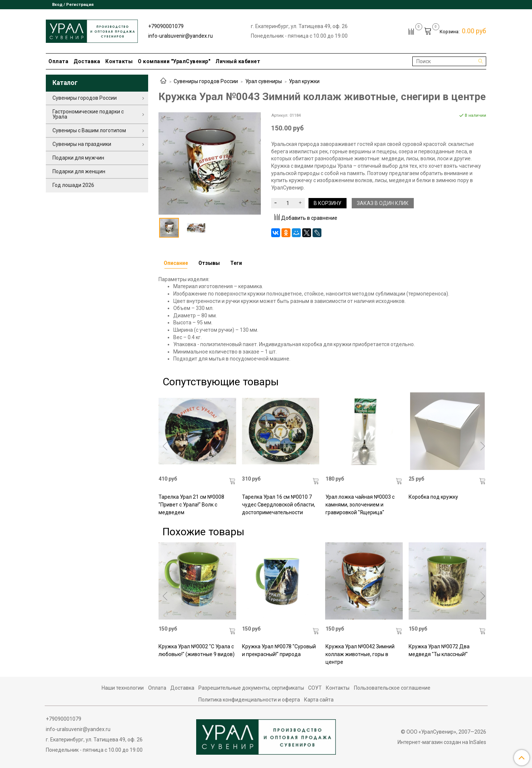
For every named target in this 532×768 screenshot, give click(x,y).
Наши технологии (123, 688)
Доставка (87, 61)
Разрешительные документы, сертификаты (251, 688)
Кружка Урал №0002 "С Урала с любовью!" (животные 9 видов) (197, 650)
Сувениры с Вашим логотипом (89, 130)
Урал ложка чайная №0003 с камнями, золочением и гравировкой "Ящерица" (360, 505)
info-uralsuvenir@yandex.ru (180, 36)
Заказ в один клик (383, 203)
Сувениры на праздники (82, 144)
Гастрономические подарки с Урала (88, 114)
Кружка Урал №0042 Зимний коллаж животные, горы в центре (360, 654)
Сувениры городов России (206, 81)
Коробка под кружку (433, 497)
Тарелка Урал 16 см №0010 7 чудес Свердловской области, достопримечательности (279, 505)
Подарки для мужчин (78, 158)
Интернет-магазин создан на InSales (442, 742)
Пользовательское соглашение (392, 688)
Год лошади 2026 (73, 185)
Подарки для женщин (79, 171)
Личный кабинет (238, 61)
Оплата (58, 61)
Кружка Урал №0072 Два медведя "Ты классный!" (439, 650)
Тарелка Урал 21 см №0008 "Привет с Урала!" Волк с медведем (191, 505)
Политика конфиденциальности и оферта (249, 700)
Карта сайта (319, 700)
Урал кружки (304, 81)
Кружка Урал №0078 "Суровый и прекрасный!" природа (279, 650)
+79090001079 (166, 26)
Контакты (119, 61)
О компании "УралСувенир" (174, 61)
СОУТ (315, 688)
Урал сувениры (264, 81)
